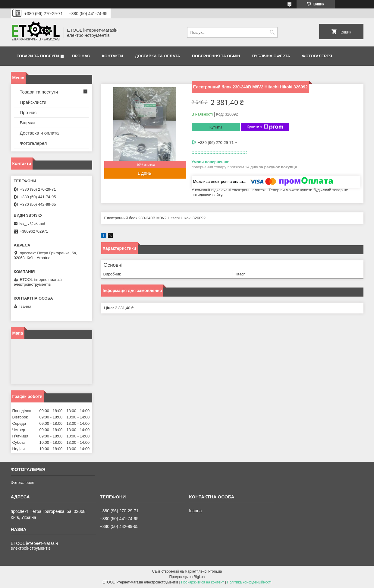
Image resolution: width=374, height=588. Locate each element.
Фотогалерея (317, 56)
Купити (216, 127)
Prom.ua (215, 571)
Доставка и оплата (39, 133)
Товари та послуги (38, 56)
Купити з (265, 127)
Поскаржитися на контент (203, 582)
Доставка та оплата (157, 56)
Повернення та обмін (216, 56)
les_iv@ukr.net (32, 223)
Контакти (113, 56)
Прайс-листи (33, 102)
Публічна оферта (271, 56)
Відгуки (27, 123)
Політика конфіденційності (249, 582)
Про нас (81, 56)
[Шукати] (272, 32)
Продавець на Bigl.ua (187, 577)
